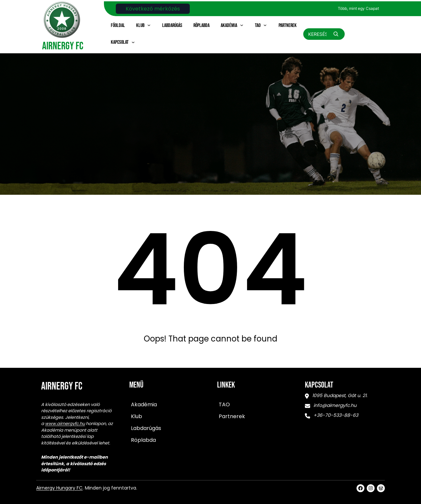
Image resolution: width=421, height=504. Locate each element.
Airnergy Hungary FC (59, 488)
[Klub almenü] (149, 25)
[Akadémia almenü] (242, 25)
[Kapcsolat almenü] (133, 42)
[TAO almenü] (265, 25)
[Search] (336, 34)
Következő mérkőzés (153, 9)
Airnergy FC (63, 46)
